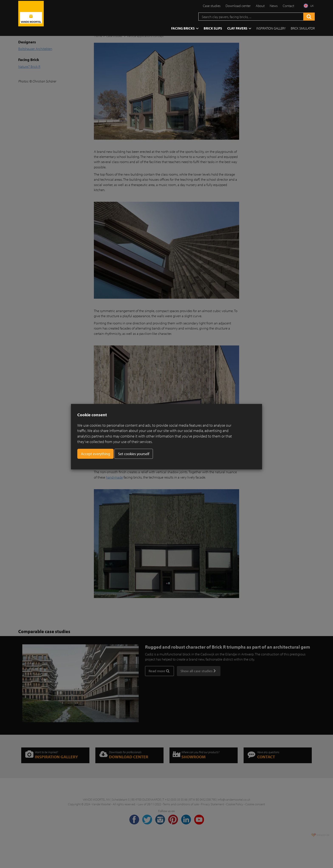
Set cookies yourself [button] (134, 454)
